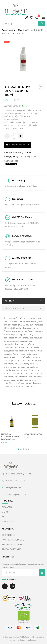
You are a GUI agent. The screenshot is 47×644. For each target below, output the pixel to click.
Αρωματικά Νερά (24, 157)
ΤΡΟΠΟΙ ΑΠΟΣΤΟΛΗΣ (12, 544)
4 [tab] (26, 449)
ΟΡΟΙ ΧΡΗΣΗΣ (8, 535)
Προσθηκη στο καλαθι (19, 145)
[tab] (23, 301)
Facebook (5, 586)
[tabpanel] (12, 428)
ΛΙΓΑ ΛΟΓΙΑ (7, 507)
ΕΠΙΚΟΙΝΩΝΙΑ (8, 521)
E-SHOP (5, 512)
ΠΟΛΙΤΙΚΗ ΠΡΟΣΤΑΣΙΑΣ (13, 540)
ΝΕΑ (4, 517)
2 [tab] (21, 449)
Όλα (20, 30)
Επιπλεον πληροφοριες (17, 308)
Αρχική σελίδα (8, 30)
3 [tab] (23, 449)
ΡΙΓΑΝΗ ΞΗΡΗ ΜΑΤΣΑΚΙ (33, 434)
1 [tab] (18, 449)
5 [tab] (29, 449)
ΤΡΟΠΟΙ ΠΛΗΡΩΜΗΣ (11, 549)
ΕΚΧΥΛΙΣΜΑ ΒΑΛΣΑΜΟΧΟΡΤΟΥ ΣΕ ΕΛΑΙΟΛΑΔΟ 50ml (10, 437)
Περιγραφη (10, 301)
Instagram (13, 586)
